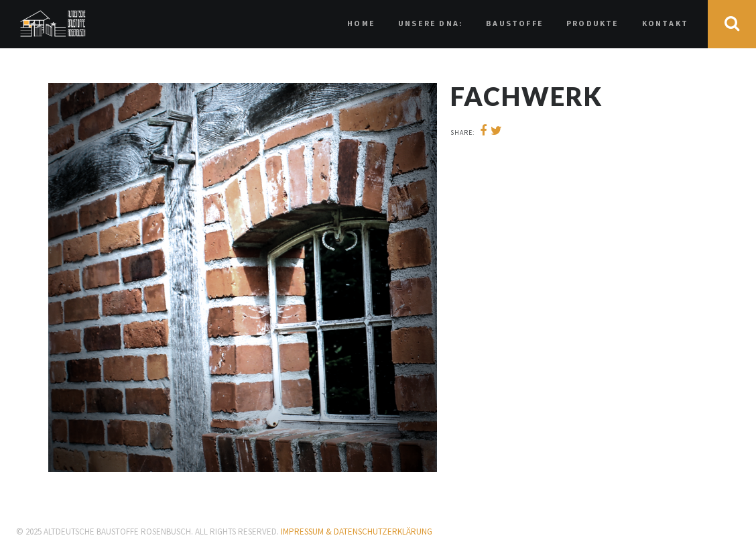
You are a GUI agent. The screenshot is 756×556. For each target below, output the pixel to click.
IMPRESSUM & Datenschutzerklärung (357, 532)
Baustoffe (515, 23)
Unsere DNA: (431, 23)
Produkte (593, 23)
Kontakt (665, 23)
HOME (361, 23)
